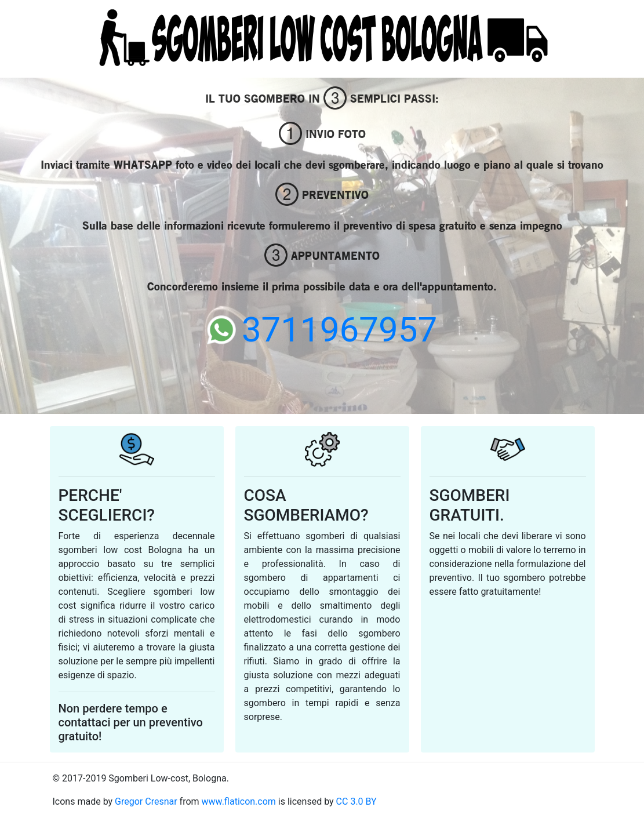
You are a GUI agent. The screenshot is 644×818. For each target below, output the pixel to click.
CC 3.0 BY (356, 801)
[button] (48, 221)
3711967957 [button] (322, 330)
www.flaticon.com (239, 801)
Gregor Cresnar (146, 801)
